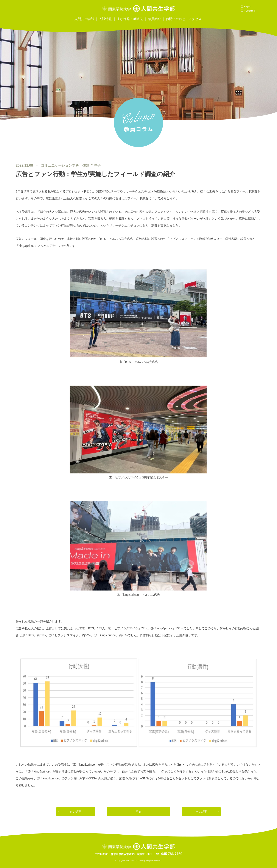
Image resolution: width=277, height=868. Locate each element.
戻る (138, 812)
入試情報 (105, 19)
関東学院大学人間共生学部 (138, 9)
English (248, 7)
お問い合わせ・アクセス (184, 19)
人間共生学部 (84, 19)
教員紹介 (154, 19)
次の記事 (201, 812)
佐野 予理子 (91, 165)
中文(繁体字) (250, 11)
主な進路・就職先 (130, 19)
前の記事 (76, 812)
